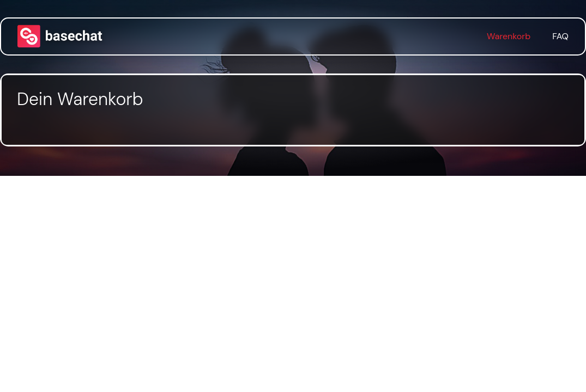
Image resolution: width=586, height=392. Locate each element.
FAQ (560, 36)
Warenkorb (509, 36)
